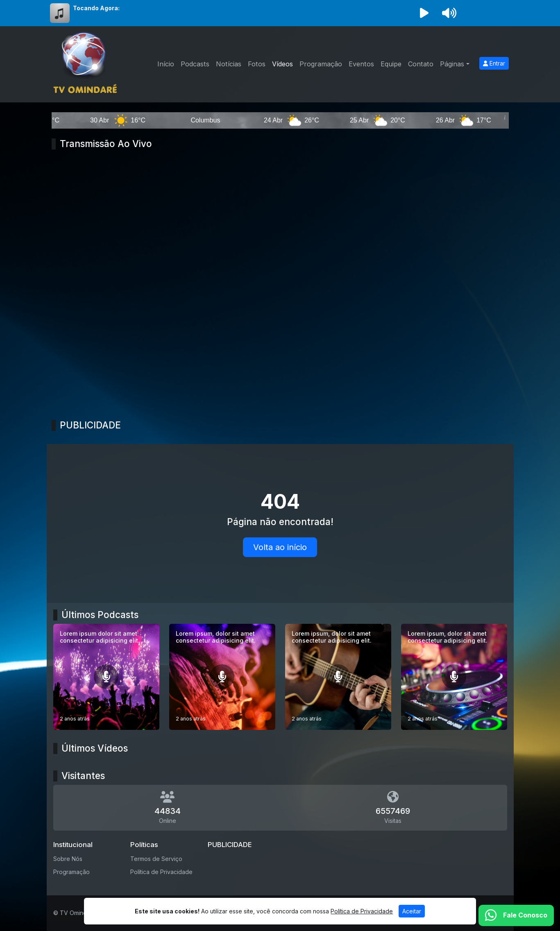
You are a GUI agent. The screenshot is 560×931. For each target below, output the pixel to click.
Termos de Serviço (156, 859)
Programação (321, 64)
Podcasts (195, 64)
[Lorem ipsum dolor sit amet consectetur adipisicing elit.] (106, 677)
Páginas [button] (452, 64)
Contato (421, 64)
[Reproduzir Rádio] (424, 13)
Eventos (361, 64)
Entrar (494, 63)
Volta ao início (280, 547)
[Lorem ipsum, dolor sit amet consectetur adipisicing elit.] (222, 677)
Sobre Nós (68, 859)
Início (166, 64)
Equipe (391, 64)
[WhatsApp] (516, 915)
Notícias (229, 64)
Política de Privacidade (161, 872)
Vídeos (282, 64)
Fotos (257, 64)
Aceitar (412, 911)
